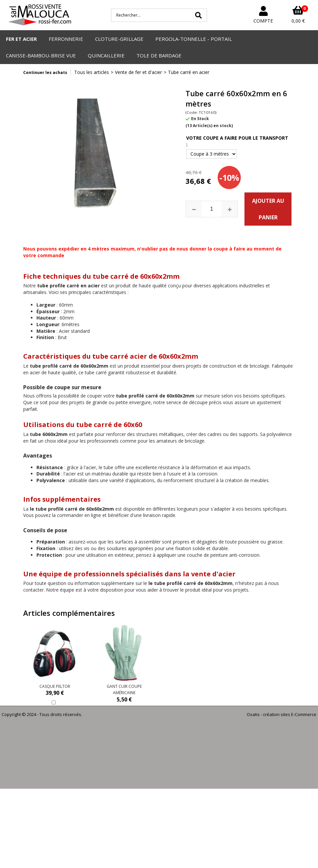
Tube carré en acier (189, 72)
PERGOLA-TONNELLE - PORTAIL (194, 39)
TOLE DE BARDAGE (159, 55)
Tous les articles (92, 72)
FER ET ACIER (21, 39)
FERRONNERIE (66, 39)
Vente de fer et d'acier (138, 72)
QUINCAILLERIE (106, 55)
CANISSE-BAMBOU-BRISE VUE (41, 55)
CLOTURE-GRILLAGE (119, 39)
